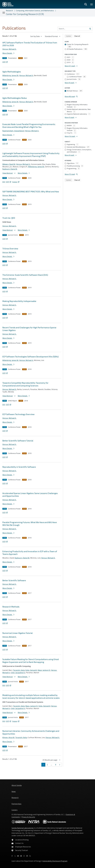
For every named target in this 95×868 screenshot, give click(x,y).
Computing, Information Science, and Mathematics (35, 11)
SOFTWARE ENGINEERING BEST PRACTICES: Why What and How (31, 191)
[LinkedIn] (27, 856)
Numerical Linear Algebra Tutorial (18, 633)
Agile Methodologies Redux (15, 98)
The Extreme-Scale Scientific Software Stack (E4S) (25, 275)
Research (9, 11)
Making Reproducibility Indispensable (19, 301)
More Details (8, 53)
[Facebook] (12, 856)
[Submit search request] (90, 29)
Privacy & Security (28, 817)
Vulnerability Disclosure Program (55, 861)
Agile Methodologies (12, 72)
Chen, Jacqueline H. (18, 673)
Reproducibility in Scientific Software (19, 467)
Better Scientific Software (14, 580)
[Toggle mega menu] (92, 4)
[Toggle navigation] (4, 13)
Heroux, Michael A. (9, 49)
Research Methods (11, 607)
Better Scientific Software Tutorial (18, 441)
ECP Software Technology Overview (18, 414)
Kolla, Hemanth (31, 670)
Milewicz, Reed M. (9, 164)
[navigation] (36, 36)
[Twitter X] (15, 856)
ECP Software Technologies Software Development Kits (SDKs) (30, 357)
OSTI (5, 62)
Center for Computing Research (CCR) (25, 14)
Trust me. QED (9, 218)
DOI (4, 182)
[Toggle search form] (86, 4)
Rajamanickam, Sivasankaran (13, 131)
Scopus (16, 182)
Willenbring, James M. (10, 75)
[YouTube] (18, 856)
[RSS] (30, 856)
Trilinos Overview (10, 248)
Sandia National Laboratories (23, 828)
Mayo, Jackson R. (44, 670)
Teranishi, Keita (19, 670)
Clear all (78, 36)
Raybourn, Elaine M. (10, 169)
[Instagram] (24, 856)
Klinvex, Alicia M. (8, 738)
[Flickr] (21, 856)
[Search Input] (75, 29)
